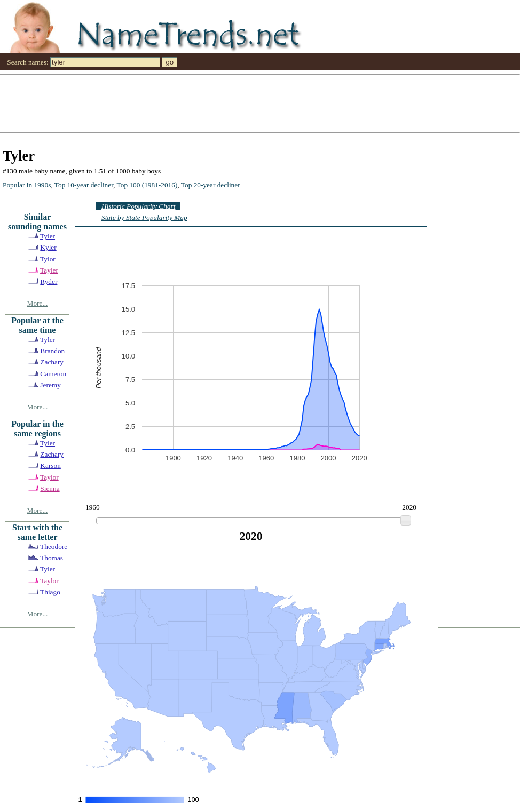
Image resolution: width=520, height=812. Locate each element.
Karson (50, 465)
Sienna (50, 488)
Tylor (48, 259)
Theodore (54, 547)
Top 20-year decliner (211, 185)
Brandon (52, 351)
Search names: (27, 62)
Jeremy (50, 385)
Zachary (52, 362)
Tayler (49, 270)
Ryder (49, 281)
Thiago (50, 592)
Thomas (52, 558)
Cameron (53, 374)
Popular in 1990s (27, 185)
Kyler (48, 247)
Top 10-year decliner (84, 185)
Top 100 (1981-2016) (147, 185)
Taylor (49, 477)
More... (38, 303)
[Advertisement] (205, 103)
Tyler (48, 236)
